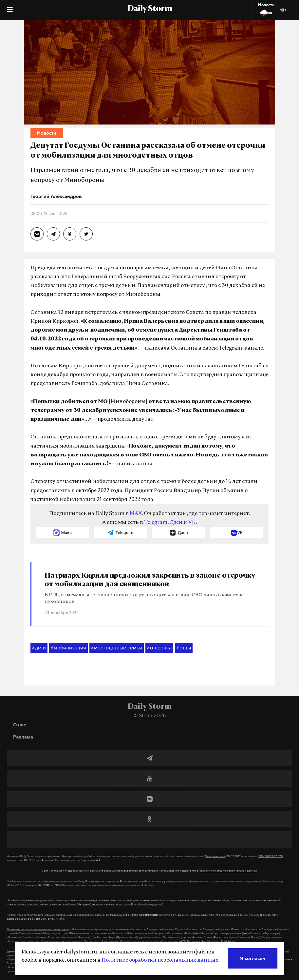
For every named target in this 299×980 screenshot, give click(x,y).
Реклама (23, 737)
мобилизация (68, 648)
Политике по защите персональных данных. (228, 871)
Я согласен (253, 958)
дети (39, 648)
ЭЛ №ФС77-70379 (270, 856)
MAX (136, 514)
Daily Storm (150, 9)
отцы (184, 648)
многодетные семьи (117, 648)
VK (192, 523)
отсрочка (159, 648)
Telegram (156, 523)
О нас (19, 725)
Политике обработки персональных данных (160, 960)
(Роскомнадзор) (215, 856)
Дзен (176, 523)
